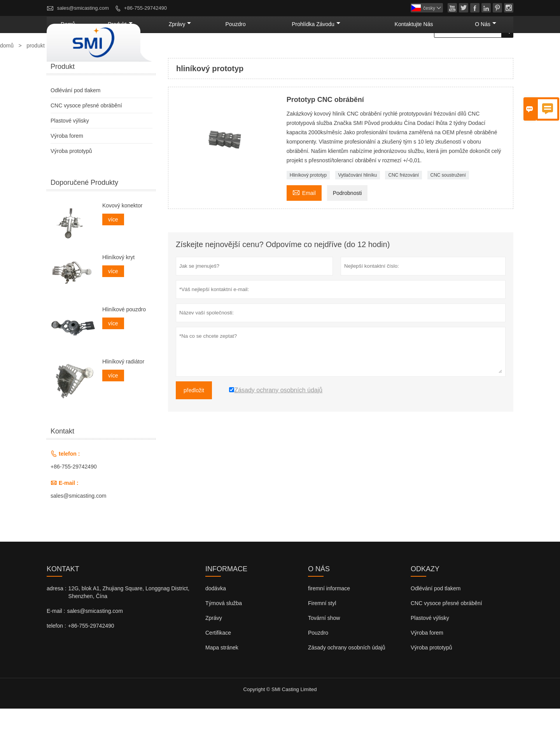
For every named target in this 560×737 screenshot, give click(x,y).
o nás (492, 53)
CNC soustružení (448, 204)
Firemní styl (322, 632)
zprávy (260, 53)
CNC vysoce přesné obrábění (86, 134)
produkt (214, 53)
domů (175, 53)
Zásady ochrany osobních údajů (346, 676)
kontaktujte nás (438, 53)
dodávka (216, 617)
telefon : (56, 654)
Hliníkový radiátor (123, 390)
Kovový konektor (122, 234)
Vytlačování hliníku (358, 204)
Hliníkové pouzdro (124, 338)
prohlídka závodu (363, 53)
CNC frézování (403, 204)
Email (304, 220)
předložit (194, 419)
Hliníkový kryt (118, 286)
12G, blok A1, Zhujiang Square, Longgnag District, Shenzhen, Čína (129, 621)
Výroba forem (67, 164)
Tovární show (324, 646)
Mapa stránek (222, 676)
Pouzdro (318, 661)
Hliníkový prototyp (308, 204)
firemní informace (329, 617)
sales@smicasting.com (83, 8)
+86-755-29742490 (145, 8)
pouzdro (302, 53)
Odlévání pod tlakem (75, 119)
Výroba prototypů (71, 179)
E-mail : (56, 639)
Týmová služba (224, 632)
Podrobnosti (347, 221)
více (113, 248)
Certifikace (218, 661)
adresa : (57, 617)
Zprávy (214, 646)
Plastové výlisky (70, 149)
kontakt (63, 597)
